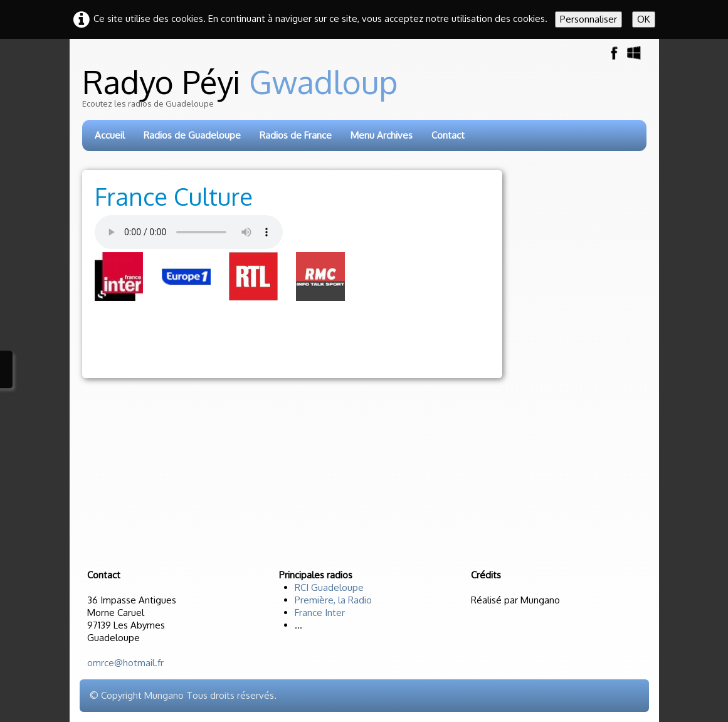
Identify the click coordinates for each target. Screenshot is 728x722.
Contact (448, 135)
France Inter (320, 613)
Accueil (110, 135)
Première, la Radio (333, 600)
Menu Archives (382, 135)
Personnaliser (588, 19)
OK (644, 19)
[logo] (365, 93)
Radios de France (296, 135)
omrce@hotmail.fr (125, 663)
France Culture (174, 196)
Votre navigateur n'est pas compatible (189, 232)
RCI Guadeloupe (329, 587)
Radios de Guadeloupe (192, 135)
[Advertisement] (323, 339)
